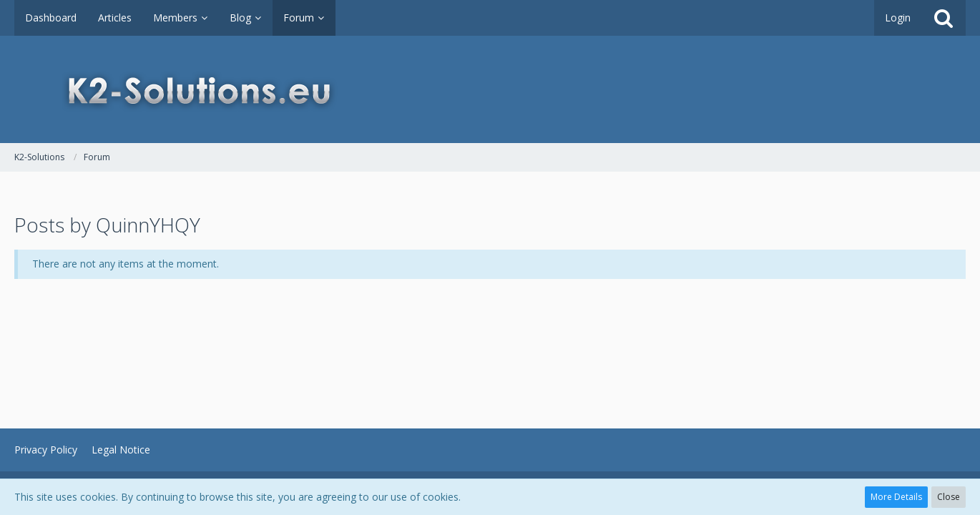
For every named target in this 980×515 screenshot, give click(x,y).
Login (898, 18)
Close (949, 497)
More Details (896, 497)
